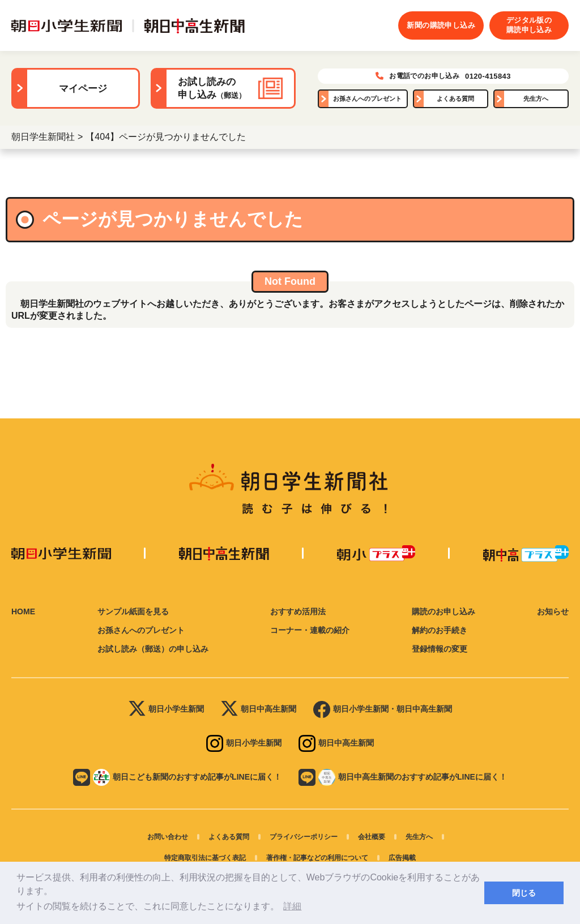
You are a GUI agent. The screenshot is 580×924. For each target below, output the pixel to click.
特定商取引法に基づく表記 (205, 858)
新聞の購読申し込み (441, 25)
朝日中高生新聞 (259, 709)
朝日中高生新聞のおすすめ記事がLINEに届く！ (403, 777)
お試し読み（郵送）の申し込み (153, 649)
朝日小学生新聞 (166, 709)
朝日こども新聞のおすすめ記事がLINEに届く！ (177, 777)
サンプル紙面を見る (133, 611)
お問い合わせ (168, 837)
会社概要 (372, 837)
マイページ (83, 89)
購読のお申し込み (443, 611)
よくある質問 (455, 99)
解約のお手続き (440, 630)
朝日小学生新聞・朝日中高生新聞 (383, 709)
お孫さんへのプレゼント (367, 99)
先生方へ (536, 99)
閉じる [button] (524, 893)
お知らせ (553, 611)
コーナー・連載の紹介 (310, 630)
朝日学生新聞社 (43, 137)
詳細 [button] (292, 906)
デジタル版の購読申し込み (529, 25)
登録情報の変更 (440, 649)
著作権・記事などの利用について (317, 858)
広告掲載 (402, 858)
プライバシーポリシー (304, 837)
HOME (23, 611)
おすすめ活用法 (298, 611)
